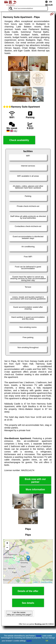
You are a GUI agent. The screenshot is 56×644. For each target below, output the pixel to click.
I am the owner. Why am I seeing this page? (19, 614)
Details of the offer (28, 591)
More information (35, 489)
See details (28, 603)
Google (39, 636)
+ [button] (7, 543)
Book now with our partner (35, 481)
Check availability (19, 140)
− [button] (7, 548)
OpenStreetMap (46, 582)
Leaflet (35, 582)
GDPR (29, 641)
